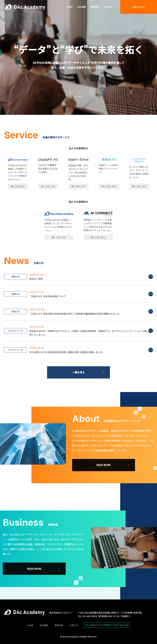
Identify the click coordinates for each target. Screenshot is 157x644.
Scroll (79, 96)
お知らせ (108, 7)
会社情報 (82, 7)
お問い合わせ (139, 7)
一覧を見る (78, 384)
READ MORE (115, 465)
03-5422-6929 (90, 616)
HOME (70, 7)
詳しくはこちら (18, 198)
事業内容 (95, 7)
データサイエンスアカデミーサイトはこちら (107, 625)
